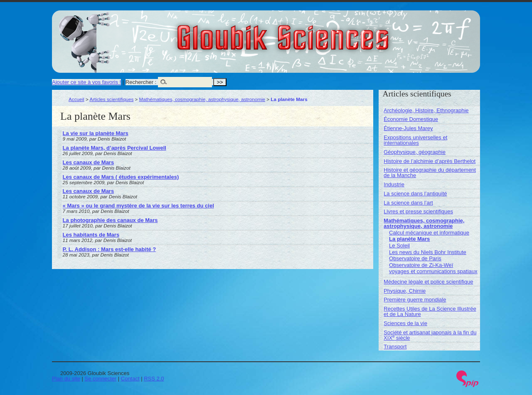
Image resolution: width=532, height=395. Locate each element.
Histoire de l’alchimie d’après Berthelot (430, 161)
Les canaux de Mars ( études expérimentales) (121, 177)
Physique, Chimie (405, 291)
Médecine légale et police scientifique (428, 282)
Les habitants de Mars (91, 235)
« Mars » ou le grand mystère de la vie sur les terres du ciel (138, 206)
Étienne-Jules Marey (408, 128)
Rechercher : (141, 82)
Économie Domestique (411, 119)
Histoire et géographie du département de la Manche (430, 173)
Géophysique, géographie (415, 152)
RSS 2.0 (154, 379)
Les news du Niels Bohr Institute (428, 252)
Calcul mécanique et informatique (429, 233)
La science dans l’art (408, 203)
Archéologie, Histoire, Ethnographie (426, 110)
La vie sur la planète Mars (96, 133)
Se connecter (101, 379)
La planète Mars (409, 239)
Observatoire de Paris (415, 258)
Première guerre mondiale (415, 300)
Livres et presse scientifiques (418, 211)
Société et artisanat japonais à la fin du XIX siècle (430, 335)
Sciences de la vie (405, 323)
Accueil (76, 99)
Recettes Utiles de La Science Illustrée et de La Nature (430, 311)
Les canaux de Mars (89, 162)
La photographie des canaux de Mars (110, 220)
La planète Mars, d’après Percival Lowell (115, 148)
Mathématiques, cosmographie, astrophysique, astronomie (202, 99)
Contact (130, 379)
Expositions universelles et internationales (415, 140)
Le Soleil (399, 246)
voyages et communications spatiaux (433, 271)
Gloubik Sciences (330, 32)
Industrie (394, 184)
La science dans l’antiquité (415, 194)
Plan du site (66, 379)
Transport (395, 347)
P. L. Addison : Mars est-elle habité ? (110, 249)
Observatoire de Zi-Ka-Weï (421, 265)
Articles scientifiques (111, 99)
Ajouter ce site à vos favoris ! (86, 82)
